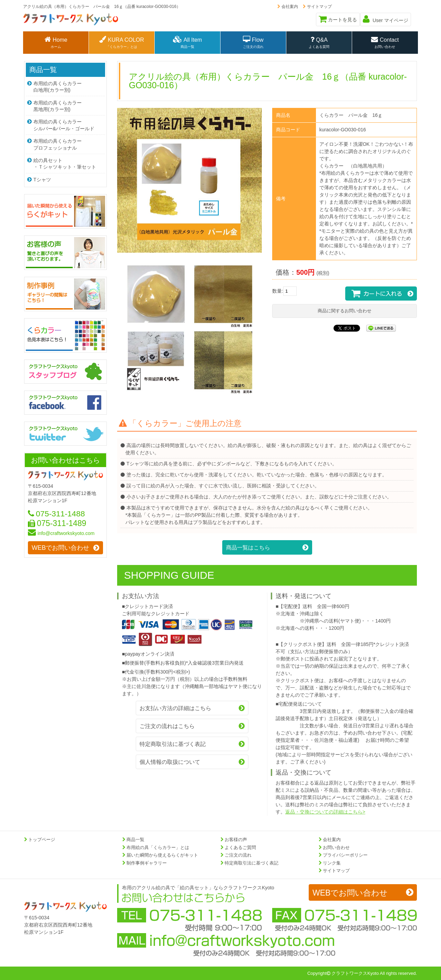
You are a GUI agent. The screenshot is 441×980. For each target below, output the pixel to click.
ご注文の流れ (238, 855)
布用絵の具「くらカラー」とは (158, 847)
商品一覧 (43, 70)
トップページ (42, 840)
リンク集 (332, 863)
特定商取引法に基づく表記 (252, 863)
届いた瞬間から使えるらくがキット (162, 855)
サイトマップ (316, 7)
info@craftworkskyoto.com (61, 529)
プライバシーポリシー (345, 855)
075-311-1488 (57, 509)
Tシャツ (39, 176)
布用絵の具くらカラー (65, 86)
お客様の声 (236, 840)
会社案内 (287, 7)
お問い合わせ (336, 847)
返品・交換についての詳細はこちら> (325, 812)
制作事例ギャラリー (147, 863)
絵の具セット (65, 160)
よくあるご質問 (240, 847)
